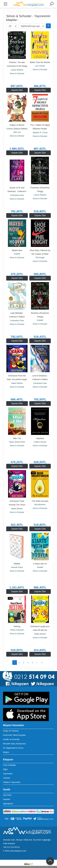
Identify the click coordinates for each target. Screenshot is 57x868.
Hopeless (40, 438)
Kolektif (17, 254)
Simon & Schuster (17, 74)
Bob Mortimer (40, 505)
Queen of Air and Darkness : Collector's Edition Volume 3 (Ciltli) (17, 191)
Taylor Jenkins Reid (17, 442)
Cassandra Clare (17, 195)
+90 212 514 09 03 (11, 847)
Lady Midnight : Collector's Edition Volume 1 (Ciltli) (17, 317)
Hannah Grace (17, 567)
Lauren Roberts (17, 70)
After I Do (17, 438)
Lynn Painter (40, 66)
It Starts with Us (40, 564)
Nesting (17, 626)
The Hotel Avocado (40, 501)
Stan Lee (17, 132)
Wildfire (17, 564)
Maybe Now (17, 250)
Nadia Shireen (17, 383)
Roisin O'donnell (17, 630)
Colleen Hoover (40, 442)
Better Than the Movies (40, 62)
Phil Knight (40, 258)
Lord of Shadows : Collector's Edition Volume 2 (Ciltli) (40, 379)
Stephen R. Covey (40, 133)
